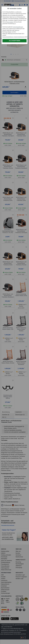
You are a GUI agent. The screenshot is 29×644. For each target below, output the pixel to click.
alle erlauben (10, 22)
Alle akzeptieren (14, 41)
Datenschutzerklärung (8, 37)
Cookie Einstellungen (18, 27)
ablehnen (17, 30)
